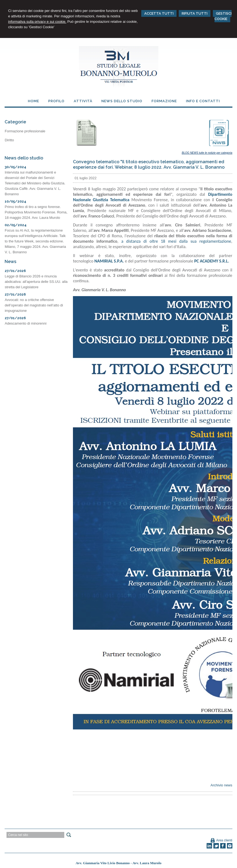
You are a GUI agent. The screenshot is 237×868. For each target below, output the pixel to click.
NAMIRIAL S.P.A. (109, 261)
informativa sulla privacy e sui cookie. (37, 22)
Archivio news (221, 785)
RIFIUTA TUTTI (195, 13)
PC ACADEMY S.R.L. (212, 261)
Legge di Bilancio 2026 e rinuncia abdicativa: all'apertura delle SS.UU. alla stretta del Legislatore (36, 282)
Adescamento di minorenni (25, 323)
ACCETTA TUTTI (159, 13)
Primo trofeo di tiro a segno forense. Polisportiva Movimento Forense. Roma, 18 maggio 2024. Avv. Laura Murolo (36, 212)
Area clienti (224, 840)
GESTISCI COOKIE (223, 16)
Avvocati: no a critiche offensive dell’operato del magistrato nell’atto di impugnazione (34, 305)
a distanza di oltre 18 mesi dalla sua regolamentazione (176, 241)
